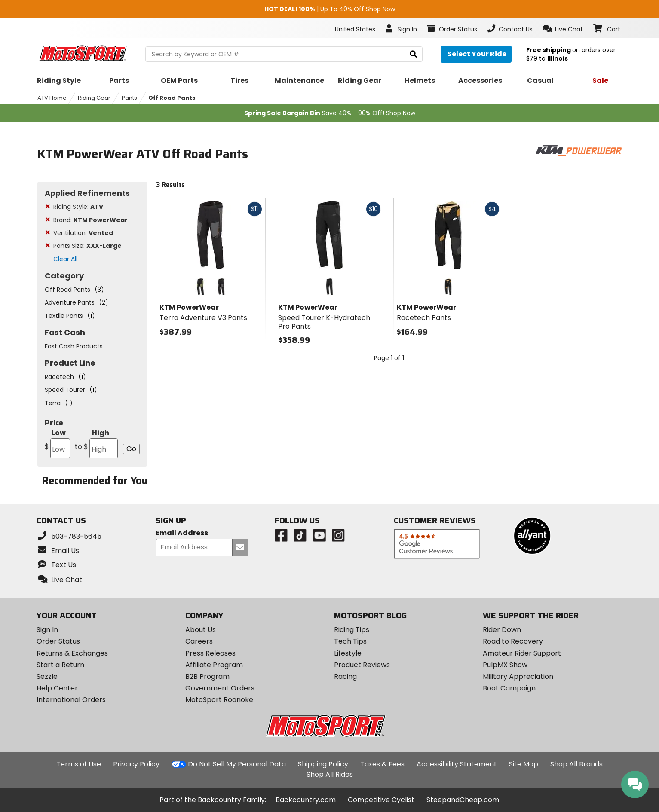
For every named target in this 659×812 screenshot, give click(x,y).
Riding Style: (78, 207)
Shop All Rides (330, 774)
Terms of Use (79, 764)
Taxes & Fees (382, 764)
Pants (129, 98)
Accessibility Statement (457, 764)
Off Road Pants (172, 98)
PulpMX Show (505, 665)
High (96, 443)
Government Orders (220, 688)
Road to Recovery (513, 641)
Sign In (47, 630)
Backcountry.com (306, 800)
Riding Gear (94, 98)
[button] (563, 29)
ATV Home (52, 98)
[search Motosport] (284, 54)
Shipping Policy (323, 764)
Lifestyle (348, 653)
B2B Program (207, 676)
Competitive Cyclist (381, 800)
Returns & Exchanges (72, 653)
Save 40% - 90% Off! (330, 113)
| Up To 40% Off (330, 9)
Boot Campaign (509, 688)
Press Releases (210, 653)
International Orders (71, 700)
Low (57, 443)
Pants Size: (87, 246)
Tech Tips (350, 641)
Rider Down (502, 630)
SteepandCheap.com (463, 800)
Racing (345, 676)
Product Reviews (362, 665)
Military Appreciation (518, 676)
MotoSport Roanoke (219, 700)
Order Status (58, 641)
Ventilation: (83, 233)
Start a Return (60, 665)
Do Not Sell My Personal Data (237, 764)
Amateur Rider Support (522, 653)
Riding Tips (352, 630)
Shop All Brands (576, 764)
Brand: (90, 220)
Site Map (524, 764)
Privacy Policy (136, 764)
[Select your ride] (476, 54)
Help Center (57, 688)
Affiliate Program (214, 665)
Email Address (182, 533)
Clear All (65, 259)
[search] (413, 54)
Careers (199, 641)
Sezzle (47, 676)
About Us (201, 630)
